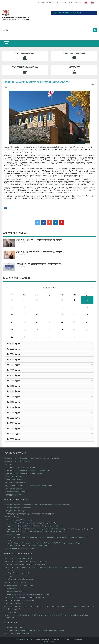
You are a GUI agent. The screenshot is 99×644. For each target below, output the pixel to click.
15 (75, 315)
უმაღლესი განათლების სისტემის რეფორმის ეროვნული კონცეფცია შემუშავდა (37, 505)
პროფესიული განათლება (25, 70)
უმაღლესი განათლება (74, 56)
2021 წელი (13, 370)
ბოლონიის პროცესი (12, 517)
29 (37, 300)
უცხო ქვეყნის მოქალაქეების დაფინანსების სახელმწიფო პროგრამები (33, 526)
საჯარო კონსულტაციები (14, 603)
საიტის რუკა (75, 2)
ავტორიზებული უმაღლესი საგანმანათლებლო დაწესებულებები (31, 514)
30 (49, 300)
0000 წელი (13, 439)
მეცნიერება (74, 70)
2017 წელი (13, 391)
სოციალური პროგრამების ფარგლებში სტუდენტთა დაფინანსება (31, 523)
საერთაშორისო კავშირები (15, 591)
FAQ (64, 2)
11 (24, 315)
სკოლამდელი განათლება (15, 489)
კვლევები (8, 576)
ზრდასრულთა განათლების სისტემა (19, 600)
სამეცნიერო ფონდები (13, 627)
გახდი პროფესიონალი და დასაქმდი (19, 585)
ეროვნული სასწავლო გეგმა (15, 482)
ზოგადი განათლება (25, 56)
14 (62, 315)
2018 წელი (13, 386)
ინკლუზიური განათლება (14, 476)
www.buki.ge (50, 184)
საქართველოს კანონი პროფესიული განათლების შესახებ (28, 594)
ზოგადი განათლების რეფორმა (17, 461)
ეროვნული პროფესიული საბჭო (17, 573)
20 (49, 322)
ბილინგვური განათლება (14, 495)
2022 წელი (13, 365)
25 (24, 330)
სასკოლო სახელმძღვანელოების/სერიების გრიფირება (27, 470)
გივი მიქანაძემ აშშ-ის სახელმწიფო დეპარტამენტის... (40, 240)
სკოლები (7, 464)
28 (24, 300)
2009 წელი (13, 434)
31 (62, 300)
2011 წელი (13, 423)
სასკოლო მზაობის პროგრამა (16, 492)
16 (87, 315)
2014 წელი (13, 407)
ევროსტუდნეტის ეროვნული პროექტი (19, 548)
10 (12, 315)
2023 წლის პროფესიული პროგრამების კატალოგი (24, 564)
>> (92, 288)
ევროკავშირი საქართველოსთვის (18, 633)
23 (87, 322)
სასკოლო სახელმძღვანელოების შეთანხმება (23, 473)
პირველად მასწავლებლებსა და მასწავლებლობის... (39, 264)
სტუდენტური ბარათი (12, 534)
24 (12, 330)
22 (75, 322)
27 (12, 300)
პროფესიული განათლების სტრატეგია (20, 558)
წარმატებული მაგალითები (15, 582)
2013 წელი (13, 413)
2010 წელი (13, 429)
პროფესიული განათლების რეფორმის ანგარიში (24, 597)
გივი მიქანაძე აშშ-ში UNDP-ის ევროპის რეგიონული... (40, 252)
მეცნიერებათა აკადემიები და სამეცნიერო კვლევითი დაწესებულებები (34, 630)
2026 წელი (13, 344)
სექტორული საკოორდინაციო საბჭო (19, 579)
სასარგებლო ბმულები (48, 2)
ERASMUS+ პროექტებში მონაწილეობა (19, 520)
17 (12, 322)
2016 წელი (13, 397)
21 (62, 322)
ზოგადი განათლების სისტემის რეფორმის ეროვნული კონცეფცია (31, 458)
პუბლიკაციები (10, 612)
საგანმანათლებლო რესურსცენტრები (19, 467)
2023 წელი (13, 360)
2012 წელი (13, 418)
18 (24, 322)
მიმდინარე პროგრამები (14, 479)
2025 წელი (13, 349)
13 (49, 315)
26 (37, 330)
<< (7, 288)
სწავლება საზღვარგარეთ (14, 511)
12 (37, 315)
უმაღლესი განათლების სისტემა (17, 508)
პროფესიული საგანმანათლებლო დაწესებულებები (25, 561)
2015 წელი (13, 402)
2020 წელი (13, 375)
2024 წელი (13, 354)
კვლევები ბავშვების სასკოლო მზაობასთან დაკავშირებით (28, 486)
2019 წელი (13, 381)
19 (37, 322)
